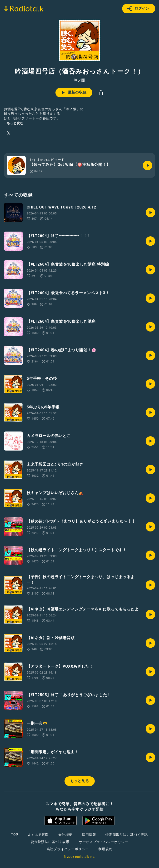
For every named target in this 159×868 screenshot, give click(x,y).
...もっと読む (14, 123)
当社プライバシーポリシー (68, 849)
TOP (15, 835)
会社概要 (65, 835)
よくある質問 (38, 835)
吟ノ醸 (79, 80)
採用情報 (89, 835)
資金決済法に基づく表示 (50, 842)
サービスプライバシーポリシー (104, 842)
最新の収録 (73, 93)
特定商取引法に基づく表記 (127, 835)
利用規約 (105, 849)
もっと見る (80, 781)
